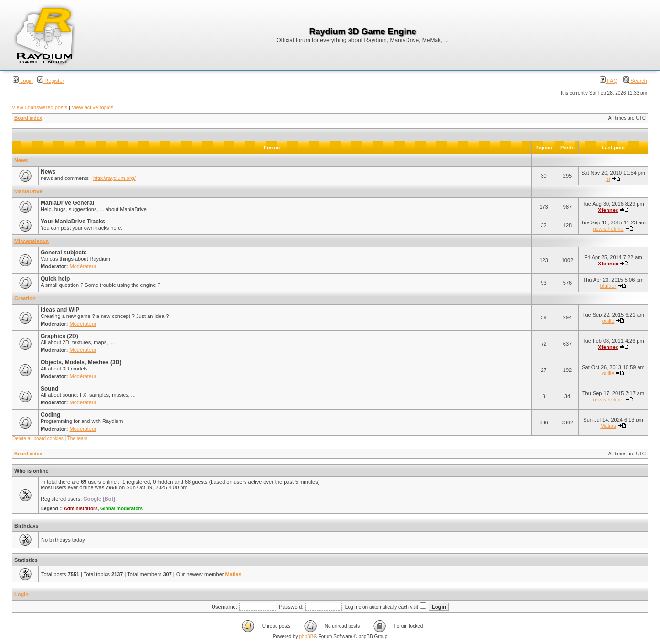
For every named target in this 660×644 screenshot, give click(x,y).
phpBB (306, 637)
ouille (608, 321)
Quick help (55, 279)
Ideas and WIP (60, 310)
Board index (28, 118)
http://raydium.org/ (114, 178)
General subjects (64, 253)
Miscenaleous (32, 241)
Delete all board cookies (38, 438)
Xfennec (608, 210)
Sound (49, 389)
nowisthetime (608, 229)
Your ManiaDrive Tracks (73, 222)
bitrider (608, 286)
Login (23, 81)
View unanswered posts (40, 107)
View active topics (92, 107)
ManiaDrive (28, 191)
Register (51, 81)
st (608, 179)
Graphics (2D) (59, 336)
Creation (25, 298)
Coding (50, 415)
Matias (608, 426)
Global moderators (122, 509)
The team (77, 438)
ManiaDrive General (67, 203)
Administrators (80, 509)
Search (635, 81)
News (21, 160)
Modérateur (83, 266)
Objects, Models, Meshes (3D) (81, 362)
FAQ (609, 81)
